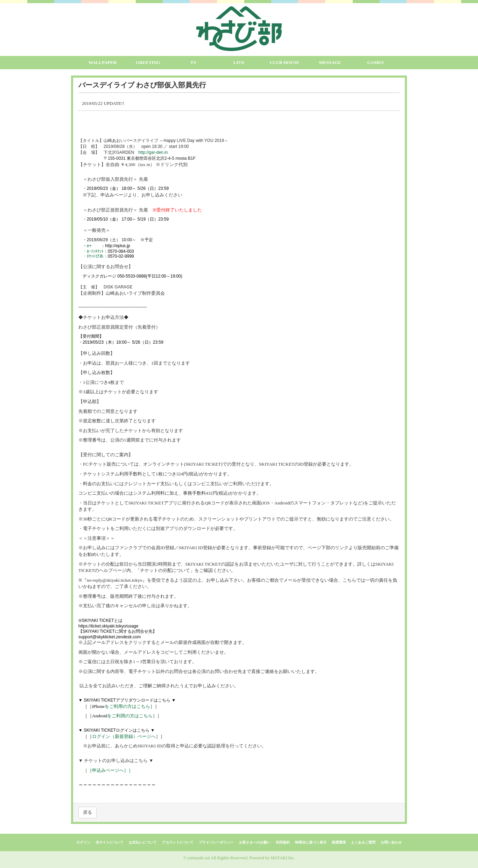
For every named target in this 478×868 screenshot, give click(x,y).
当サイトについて (110, 842)
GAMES (375, 62)
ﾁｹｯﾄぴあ (95, 256)
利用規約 (283, 842)
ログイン (83, 842)
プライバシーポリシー (216, 842)
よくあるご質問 (363, 842)
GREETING (148, 62)
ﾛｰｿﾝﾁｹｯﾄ (95, 251)
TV (194, 62)
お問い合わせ (391, 842)
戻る (87, 812)
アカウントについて (178, 842)
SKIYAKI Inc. (283, 858)
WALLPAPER (103, 62)
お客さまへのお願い (255, 842)
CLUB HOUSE (285, 62)
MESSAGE (330, 62)
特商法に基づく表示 (311, 842)
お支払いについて (143, 842)
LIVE (239, 62)
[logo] (239, 29)
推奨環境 (339, 842)
